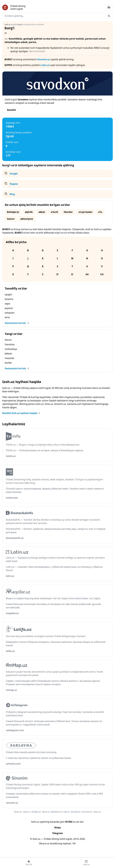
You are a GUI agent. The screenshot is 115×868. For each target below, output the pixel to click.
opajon (8, 294)
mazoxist (9, 358)
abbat (42, 212)
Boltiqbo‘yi (13, 212)
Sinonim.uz (44, 59)
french (8, 340)
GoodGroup (56, 843)
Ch (102, 274)
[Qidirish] (109, 16)
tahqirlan (10, 313)
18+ (74, 843)
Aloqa (58, 827)
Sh (87, 274)
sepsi (7, 304)
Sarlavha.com (74, 404)
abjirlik (29, 212)
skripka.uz (36, 812)
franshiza (10, 344)
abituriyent (27, 219)
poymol (9, 308)
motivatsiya (11, 349)
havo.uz (97, 812)
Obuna (43, 843)
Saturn (11, 219)
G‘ (72, 274)
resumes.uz (87, 812)
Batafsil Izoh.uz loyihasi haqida (22, 413)
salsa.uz (27, 812)
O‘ (57, 274)
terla (7, 317)
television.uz (57, 812)
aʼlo (100, 212)
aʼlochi (54, 212)
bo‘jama (9, 299)
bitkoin (8, 354)
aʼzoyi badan (85, 212)
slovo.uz (46, 812)
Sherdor (68, 212)
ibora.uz (18, 812)
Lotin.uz (45, 65)
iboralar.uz (76, 812)
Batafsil (11, 110)
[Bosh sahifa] (30, 7)
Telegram (57, 833)
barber (8, 363)
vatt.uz (67, 812)
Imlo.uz (49, 404)
